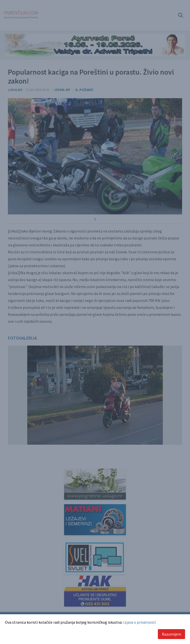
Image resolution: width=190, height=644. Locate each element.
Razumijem (171, 634)
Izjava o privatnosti (140, 622)
